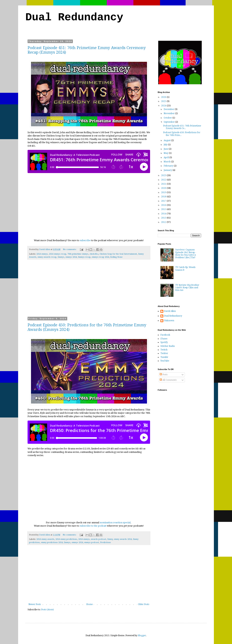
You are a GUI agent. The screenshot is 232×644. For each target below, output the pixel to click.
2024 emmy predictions (66, 539)
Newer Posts (35, 604)
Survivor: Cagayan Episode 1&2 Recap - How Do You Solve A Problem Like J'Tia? (186, 254)
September (169, 122)
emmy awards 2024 (123, 539)
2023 (164, 175)
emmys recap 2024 (100, 257)
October (168, 118)
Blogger (142, 635)
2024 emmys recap (58, 254)
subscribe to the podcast (93, 526)
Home (89, 604)
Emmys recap (84, 257)
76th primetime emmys (78, 254)
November (169, 113)
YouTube (165, 361)
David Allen (170, 311)
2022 (164, 180)
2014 (164, 214)
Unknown (169, 321)
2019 (164, 192)
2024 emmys (42, 254)
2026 (164, 97)
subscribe (85, 240)
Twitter (164, 353)
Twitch (164, 350)
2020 (164, 188)
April (166, 157)
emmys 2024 (71, 257)
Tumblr (164, 357)
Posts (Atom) (47, 610)
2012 (164, 222)
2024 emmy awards (45, 539)
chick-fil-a (94, 254)
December (169, 109)
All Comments (168, 380)
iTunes (164, 339)
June (166, 149)
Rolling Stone (116, 257)
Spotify (164, 342)
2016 (164, 205)
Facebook (165, 335)
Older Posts (144, 604)
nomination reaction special (115, 523)
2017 (164, 201)
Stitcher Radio (168, 346)
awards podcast (99, 539)
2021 (164, 184)
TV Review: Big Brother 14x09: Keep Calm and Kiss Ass (187, 288)
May (166, 153)
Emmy (110, 539)
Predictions (105, 542)
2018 (164, 197)
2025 (164, 101)
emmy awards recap (47, 257)
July (166, 145)
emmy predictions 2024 (52, 542)
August (167, 140)
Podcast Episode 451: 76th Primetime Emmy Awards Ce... (182, 127)
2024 (164, 106)
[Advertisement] (89, 290)
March (167, 162)
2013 (164, 218)
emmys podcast (92, 542)
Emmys (61, 257)
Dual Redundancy (74, 17)
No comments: (70, 249)
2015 (164, 209)
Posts (164, 375)
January (168, 170)
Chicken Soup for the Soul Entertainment (118, 254)
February (169, 166)
